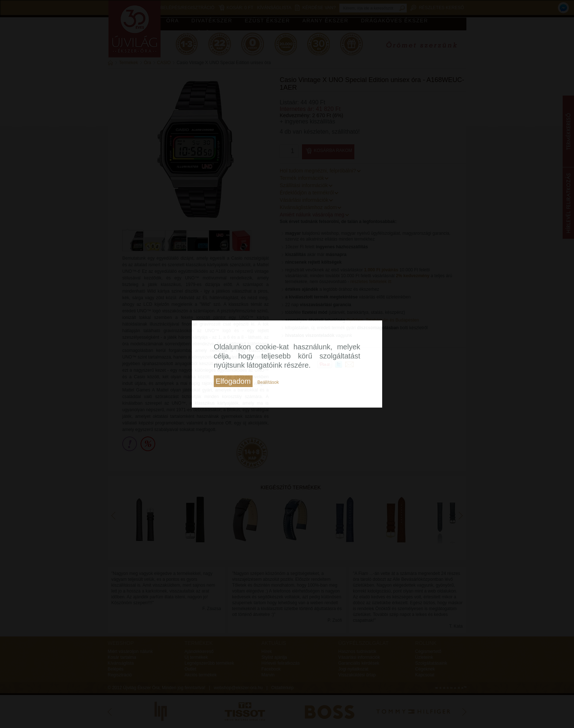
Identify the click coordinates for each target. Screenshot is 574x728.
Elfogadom (233, 381)
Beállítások (268, 382)
